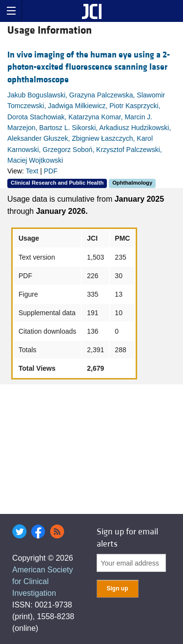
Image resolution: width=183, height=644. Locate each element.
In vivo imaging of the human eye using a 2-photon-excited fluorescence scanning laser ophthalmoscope (89, 67)
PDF (51, 171)
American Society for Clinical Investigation (43, 581)
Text (32, 171)
